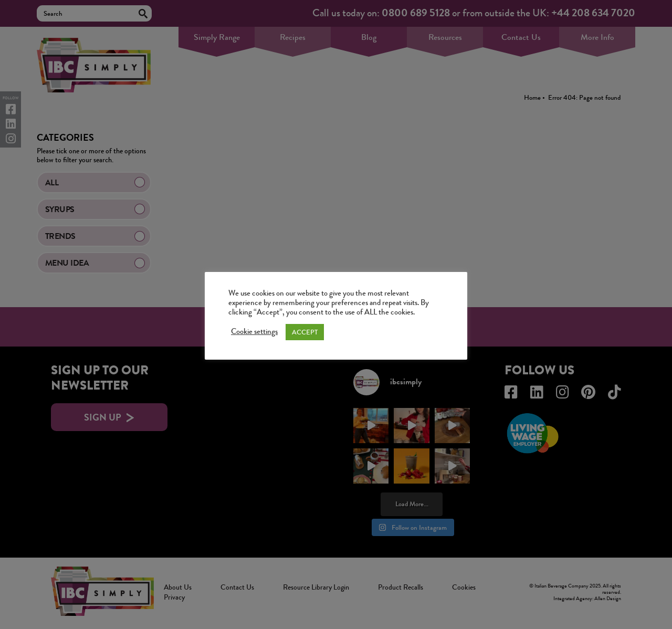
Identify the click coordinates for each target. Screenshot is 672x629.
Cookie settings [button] (254, 332)
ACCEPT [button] (305, 332)
